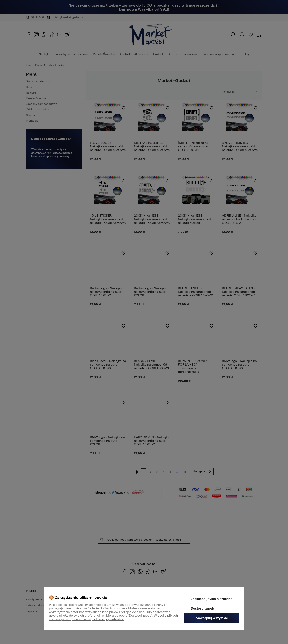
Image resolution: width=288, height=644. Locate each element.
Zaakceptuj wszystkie (212, 618)
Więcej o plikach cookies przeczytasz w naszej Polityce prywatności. (113, 617)
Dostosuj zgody (203, 609)
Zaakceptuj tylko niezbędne (212, 599)
